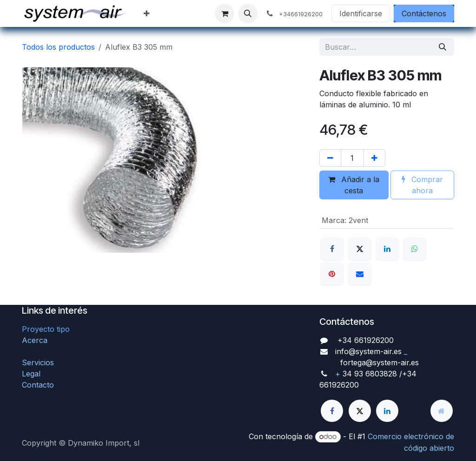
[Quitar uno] (330, 158)
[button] (248, 13)
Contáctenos (424, 13)
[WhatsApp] (415, 249)
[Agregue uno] (374, 158)
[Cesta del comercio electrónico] (225, 13)
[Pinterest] (332, 274)
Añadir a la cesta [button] (354, 185)
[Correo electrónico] (360, 274)
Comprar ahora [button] (422, 185)
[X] (360, 249)
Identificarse (361, 13)
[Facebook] (332, 249)
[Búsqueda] (443, 47)
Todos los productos (58, 47)
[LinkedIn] (387, 249)
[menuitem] (147, 13)
